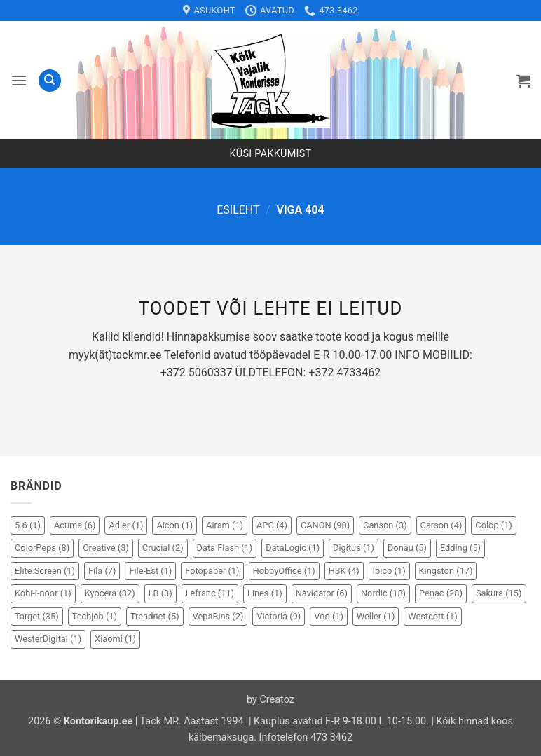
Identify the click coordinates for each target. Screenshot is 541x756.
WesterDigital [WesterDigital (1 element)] (48, 639)
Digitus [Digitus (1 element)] (354, 548)
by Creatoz (270, 700)
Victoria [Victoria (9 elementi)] (279, 616)
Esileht (238, 210)
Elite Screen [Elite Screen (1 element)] (45, 571)
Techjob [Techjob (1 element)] (95, 616)
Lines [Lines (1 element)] (265, 593)
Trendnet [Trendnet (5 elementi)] (155, 616)
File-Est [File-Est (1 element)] (150, 571)
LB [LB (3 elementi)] (160, 593)
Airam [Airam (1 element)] (225, 525)
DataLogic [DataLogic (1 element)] (293, 548)
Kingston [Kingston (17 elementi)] (446, 571)
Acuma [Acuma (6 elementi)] (75, 525)
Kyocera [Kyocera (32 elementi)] (110, 593)
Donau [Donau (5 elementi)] (407, 548)
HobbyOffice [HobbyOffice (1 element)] (284, 571)
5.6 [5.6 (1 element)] (28, 525)
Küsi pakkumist (271, 154)
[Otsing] (50, 81)
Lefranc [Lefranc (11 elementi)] (210, 593)
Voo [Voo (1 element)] (329, 616)
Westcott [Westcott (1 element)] (432, 616)
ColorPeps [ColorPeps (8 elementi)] (42, 548)
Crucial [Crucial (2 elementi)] (163, 548)
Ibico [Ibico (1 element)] (389, 571)
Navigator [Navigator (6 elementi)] (322, 593)
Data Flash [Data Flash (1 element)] (225, 548)
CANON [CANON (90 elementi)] (325, 525)
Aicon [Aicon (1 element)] (174, 525)
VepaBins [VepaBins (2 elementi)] (218, 616)
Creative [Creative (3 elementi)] (106, 548)
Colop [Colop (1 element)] (493, 525)
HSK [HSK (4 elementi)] (344, 571)
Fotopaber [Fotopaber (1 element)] (212, 571)
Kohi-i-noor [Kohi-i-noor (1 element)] (43, 593)
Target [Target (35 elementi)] (37, 616)
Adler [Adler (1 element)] (126, 525)
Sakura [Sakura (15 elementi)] (499, 593)
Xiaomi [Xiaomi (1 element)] (115, 639)
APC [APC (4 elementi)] (272, 525)
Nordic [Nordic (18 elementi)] (383, 593)
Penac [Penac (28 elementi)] (441, 593)
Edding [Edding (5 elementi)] (460, 548)
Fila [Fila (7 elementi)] (102, 571)
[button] (19, 80)
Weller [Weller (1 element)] (376, 616)
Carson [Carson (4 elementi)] (441, 525)
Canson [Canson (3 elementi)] (385, 525)
